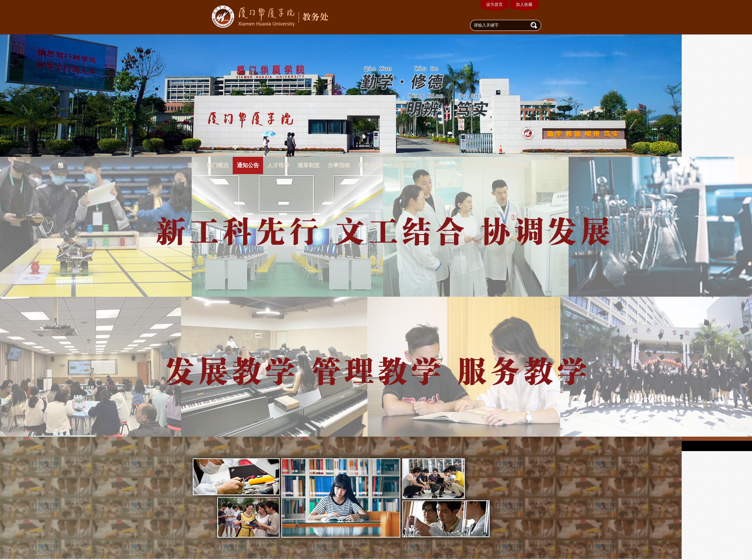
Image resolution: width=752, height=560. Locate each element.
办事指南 (339, 165)
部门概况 (218, 165)
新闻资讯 (466, 165)
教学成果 (369, 165)
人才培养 (278, 165)
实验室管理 (402, 165)
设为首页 (494, 4)
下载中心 (435, 165)
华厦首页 (549, 165)
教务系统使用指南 (507, 165)
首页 (193, 165)
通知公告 (248, 165)
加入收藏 (524, 4)
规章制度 (309, 165)
